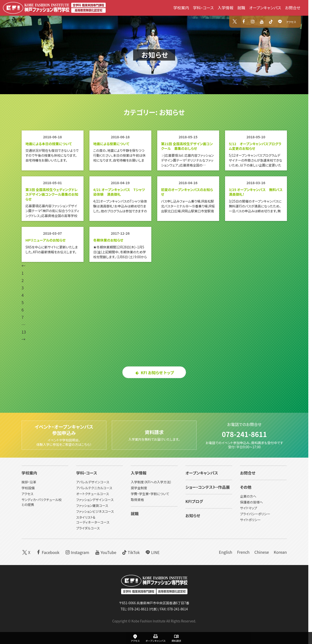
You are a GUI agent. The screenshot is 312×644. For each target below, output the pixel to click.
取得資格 (137, 500)
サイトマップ (248, 508)
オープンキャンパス (265, 8)
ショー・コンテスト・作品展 (208, 487)
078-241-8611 (244, 432)
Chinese (262, 552)
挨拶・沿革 (29, 482)
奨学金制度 (139, 488)
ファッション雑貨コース (92, 506)
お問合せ (293, 8)
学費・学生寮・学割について (150, 494)
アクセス (291, 22)
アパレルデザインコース (93, 482)
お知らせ (155, 55)
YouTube (105, 552)
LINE (152, 552)
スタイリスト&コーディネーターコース (93, 520)
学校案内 (181, 8)
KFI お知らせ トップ (154, 382)
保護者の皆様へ (251, 502)
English (226, 552)
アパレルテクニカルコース (94, 488)
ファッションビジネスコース (95, 512)
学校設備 (28, 488)
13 (24, 341)
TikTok (130, 552)
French (243, 552)
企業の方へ (248, 496)
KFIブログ (194, 502)
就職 (241, 8)
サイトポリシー (250, 520)
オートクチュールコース (93, 494)
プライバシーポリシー (255, 514)
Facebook (47, 552)
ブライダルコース (88, 528)
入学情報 (226, 8)
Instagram (77, 552)
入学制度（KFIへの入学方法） (151, 482)
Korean (280, 552)
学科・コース (203, 8)
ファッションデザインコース (95, 500)
